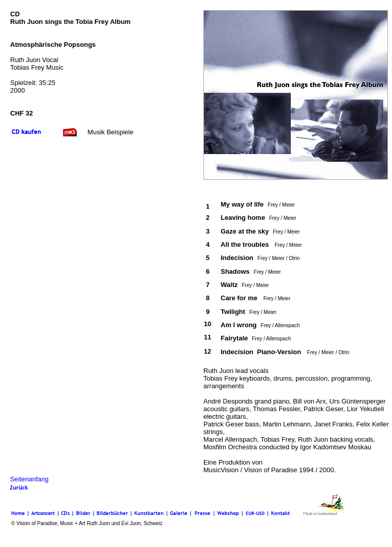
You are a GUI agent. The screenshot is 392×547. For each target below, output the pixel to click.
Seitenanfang (29, 479)
